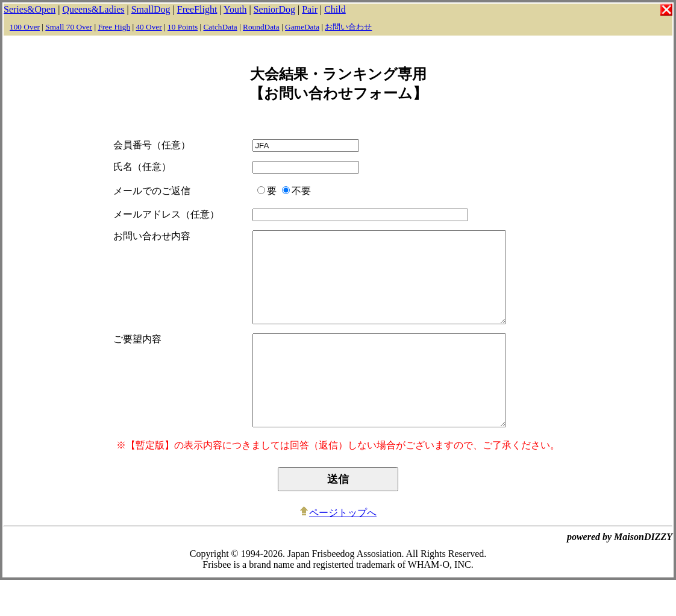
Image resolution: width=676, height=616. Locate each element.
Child (335, 9)
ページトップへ (338, 549)
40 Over (149, 27)
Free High (114, 27)
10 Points (183, 27)
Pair (310, 9)
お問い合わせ (348, 27)
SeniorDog (274, 9)
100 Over (25, 27)
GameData (302, 27)
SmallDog (151, 9)
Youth (235, 9)
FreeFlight (197, 9)
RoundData (261, 27)
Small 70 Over (69, 27)
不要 (291, 191)
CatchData (220, 27)
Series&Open (30, 9)
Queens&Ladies (93, 9)
